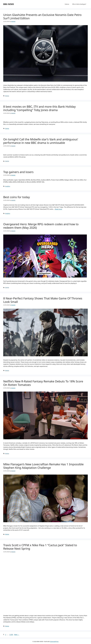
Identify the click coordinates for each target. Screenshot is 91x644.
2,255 (11, 635)
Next (17, 635)
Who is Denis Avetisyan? (79, 4)
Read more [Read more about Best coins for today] (58, 209)
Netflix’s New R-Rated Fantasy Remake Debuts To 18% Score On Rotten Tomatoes (43, 383)
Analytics (8, 186)
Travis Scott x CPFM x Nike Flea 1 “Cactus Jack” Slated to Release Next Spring (40, 547)
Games (7, 128)
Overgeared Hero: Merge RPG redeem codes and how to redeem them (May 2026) (41, 226)
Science (67, 4)
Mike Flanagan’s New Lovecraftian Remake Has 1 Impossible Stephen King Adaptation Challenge (43, 466)
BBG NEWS (9, 4)
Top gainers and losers (18, 172)
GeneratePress (54, 641)
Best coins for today (17, 197)
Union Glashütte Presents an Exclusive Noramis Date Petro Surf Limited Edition (42, 16)
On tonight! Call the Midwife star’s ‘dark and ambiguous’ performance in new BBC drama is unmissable (41, 141)
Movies (7, 96)
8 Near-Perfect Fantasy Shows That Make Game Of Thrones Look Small (43, 300)
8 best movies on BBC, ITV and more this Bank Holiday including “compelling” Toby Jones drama (39, 108)
